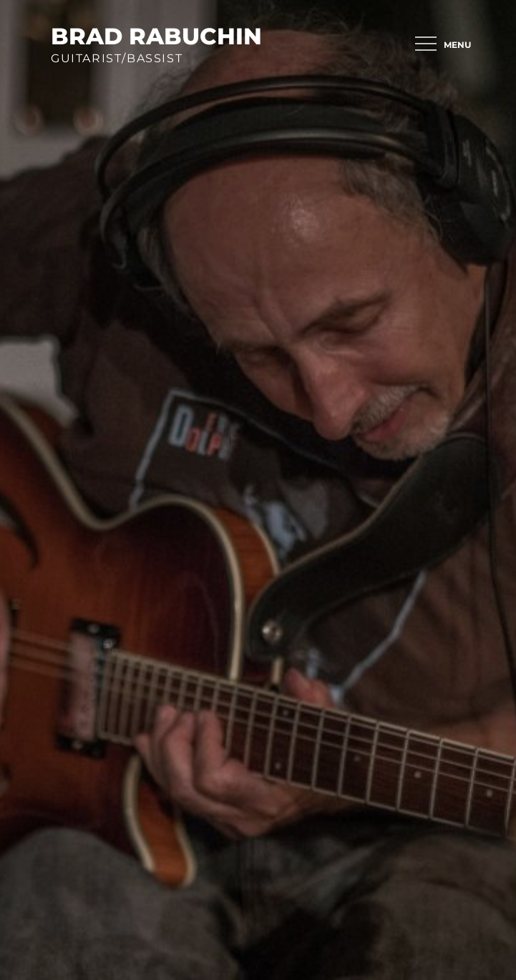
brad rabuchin (156, 36)
